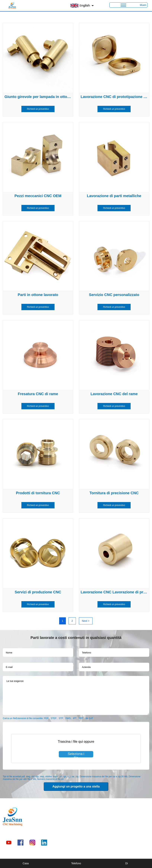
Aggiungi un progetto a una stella (76, 786)
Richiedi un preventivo (38, 109)
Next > (86, 621)
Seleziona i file (76, 755)
